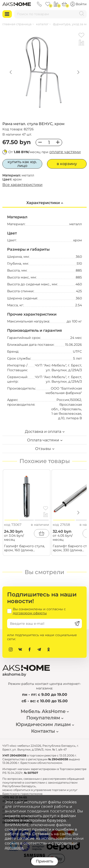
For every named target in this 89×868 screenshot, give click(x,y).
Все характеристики (22, 185)
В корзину (67, 164)
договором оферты (30, 613)
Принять (44, 861)
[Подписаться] (77, 624)
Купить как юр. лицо (22, 164)
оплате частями (65, 152)
